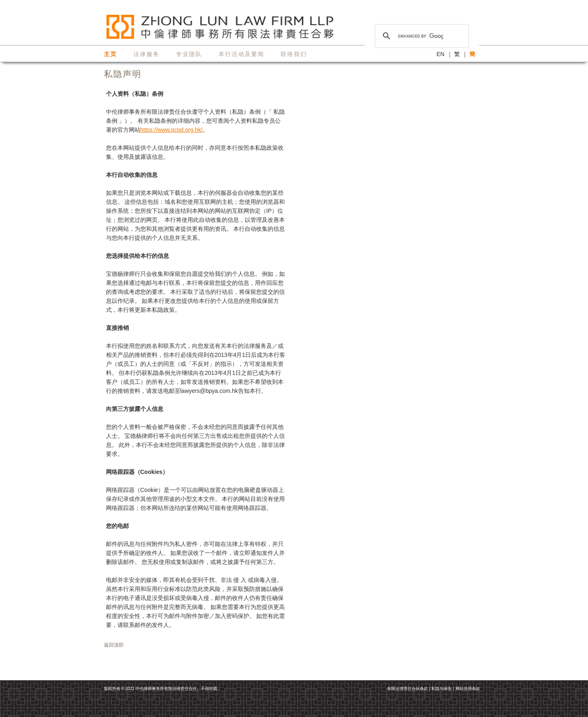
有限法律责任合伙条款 (408, 689)
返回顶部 (114, 645)
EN (440, 54)
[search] (421, 36)
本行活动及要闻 (241, 54)
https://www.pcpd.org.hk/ (172, 130)
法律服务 (146, 54)
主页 (110, 54)
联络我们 (294, 54)
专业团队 (189, 54)
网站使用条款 (468, 689)
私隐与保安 (442, 689)
